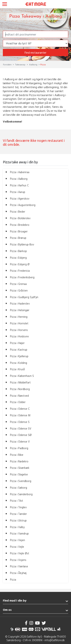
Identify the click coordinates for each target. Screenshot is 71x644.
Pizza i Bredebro (20, 225)
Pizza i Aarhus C (19, 185)
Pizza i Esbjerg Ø (20, 264)
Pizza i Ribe (17, 455)
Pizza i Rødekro (19, 461)
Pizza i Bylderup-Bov (22, 244)
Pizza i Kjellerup (19, 356)
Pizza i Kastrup (19, 350)
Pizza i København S (22, 376)
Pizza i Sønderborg (21, 494)
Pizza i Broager (19, 231)
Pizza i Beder (18, 212)
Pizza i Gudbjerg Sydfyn (24, 297)
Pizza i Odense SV (21, 428)
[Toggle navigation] (5, 5)
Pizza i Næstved (19, 396)
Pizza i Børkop (18, 251)
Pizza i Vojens (18, 560)
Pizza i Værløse (19, 566)
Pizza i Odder (18, 402)
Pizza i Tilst (17, 501)
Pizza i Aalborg (19, 179)
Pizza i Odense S (20, 422)
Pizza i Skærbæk (20, 468)
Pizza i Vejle (17, 547)
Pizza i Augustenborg (23, 205)
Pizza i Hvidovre (19, 336)
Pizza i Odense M (20, 415)
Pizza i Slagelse (19, 474)
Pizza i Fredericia (20, 271)
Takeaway (20, 64)
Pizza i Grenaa (18, 284)
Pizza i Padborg (19, 448)
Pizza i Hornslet (19, 323)
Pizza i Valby (17, 527)
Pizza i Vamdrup (19, 533)
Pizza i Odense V (20, 442)
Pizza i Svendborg (21, 481)
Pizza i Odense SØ (21, 435)
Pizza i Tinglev (18, 507)
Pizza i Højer (17, 343)
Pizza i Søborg (19, 488)
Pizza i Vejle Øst (20, 553)
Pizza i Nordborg (20, 389)
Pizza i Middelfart (20, 382)
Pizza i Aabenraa (20, 172)
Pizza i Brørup (18, 238)
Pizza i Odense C (20, 409)
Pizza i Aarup (18, 192)
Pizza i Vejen (18, 540)
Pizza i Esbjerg (18, 258)
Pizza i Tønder (18, 514)
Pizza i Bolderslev (20, 218)
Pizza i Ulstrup (18, 520)
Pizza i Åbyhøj (18, 573)
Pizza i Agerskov (20, 199)
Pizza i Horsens (19, 330)
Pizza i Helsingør (20, 310)
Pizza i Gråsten (19, 290)
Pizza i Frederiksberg (22, 277)
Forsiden (8, 64)
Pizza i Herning (19, 317)
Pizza (13, 580)
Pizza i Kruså (17, 369)
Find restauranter (35, 52)
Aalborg (33, 64)
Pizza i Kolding (19, 363)
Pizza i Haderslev (20, 303)
